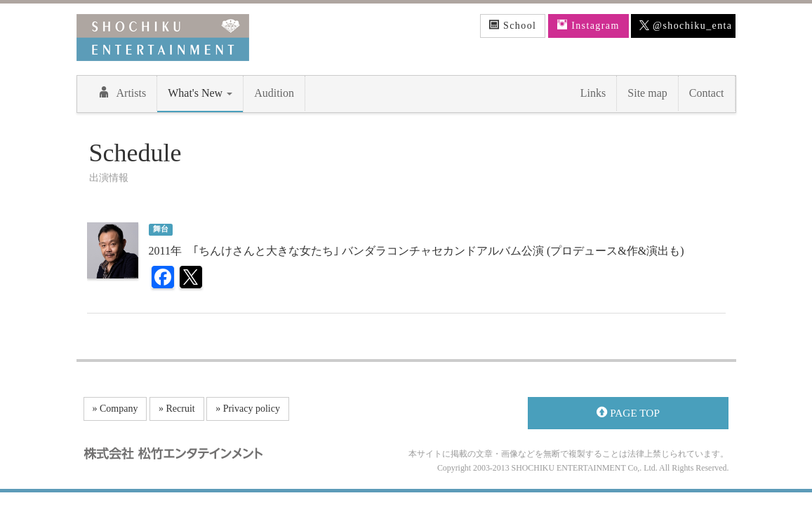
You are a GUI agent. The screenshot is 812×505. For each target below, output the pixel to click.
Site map (647, 93)
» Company (115, 409)
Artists (122, 93)
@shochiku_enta (686, 26)
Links (593, 93)
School (513, 25)
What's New (200, 93)
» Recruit (177, 409)
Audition (274, 93)
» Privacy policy (248, 409)
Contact (707, 93)
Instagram (588, 25)
